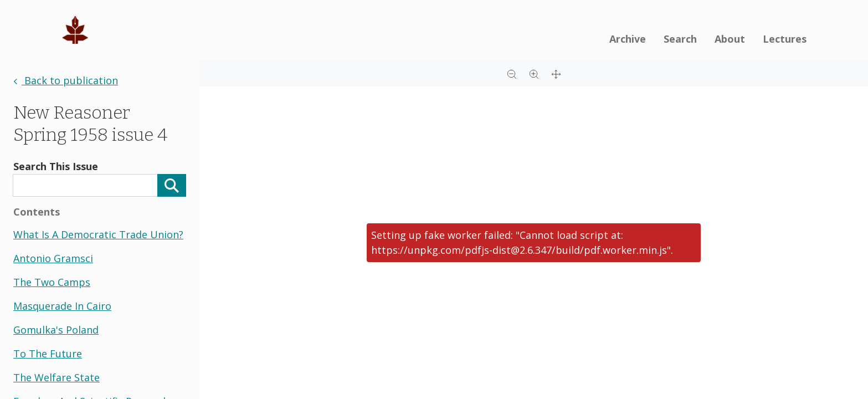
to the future (48, 354)
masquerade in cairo (62, 306)
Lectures (785, 39)
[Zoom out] (512, 73)
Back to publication (66, 80)
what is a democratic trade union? (98, 234)
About (730, 39)
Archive (628, 39)
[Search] (172, 185)
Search (680, 39)
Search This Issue (56, 166)
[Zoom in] (534, 73)
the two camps (52, 282)
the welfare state (57, 377)
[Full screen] (556, 73)
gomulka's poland (56, 330)
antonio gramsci (53, 258)
